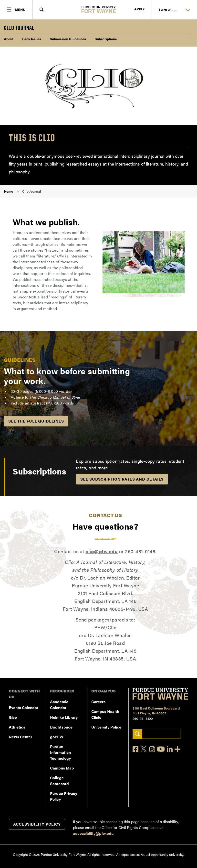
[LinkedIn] (170, 749)
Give (13, 717)
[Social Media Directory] (177, 749)
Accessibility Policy (37, 824)
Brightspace (61, 727)
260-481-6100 (143, 718)
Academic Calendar (59, 705)
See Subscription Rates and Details (122, 479)
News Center (21, 737)
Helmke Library (64, 717)
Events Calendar (24, 707)
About (9, 39)
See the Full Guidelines (36, 421)
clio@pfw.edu (102, 551)
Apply (140, 9)
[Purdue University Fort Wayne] (98, 9)
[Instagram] (152, 749)
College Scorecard (59, 781)
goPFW (57, 737)
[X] (144, 749)
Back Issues (32, 39)
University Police (106, 727)
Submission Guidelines (68, 39)
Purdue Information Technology (60, 752)
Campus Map (62, 768)
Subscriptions (106, 39)
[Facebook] (135, 749)
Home (9, 191)
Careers (98, 702)
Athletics (17, 727)
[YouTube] (161, 749)
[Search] (137, 734)
